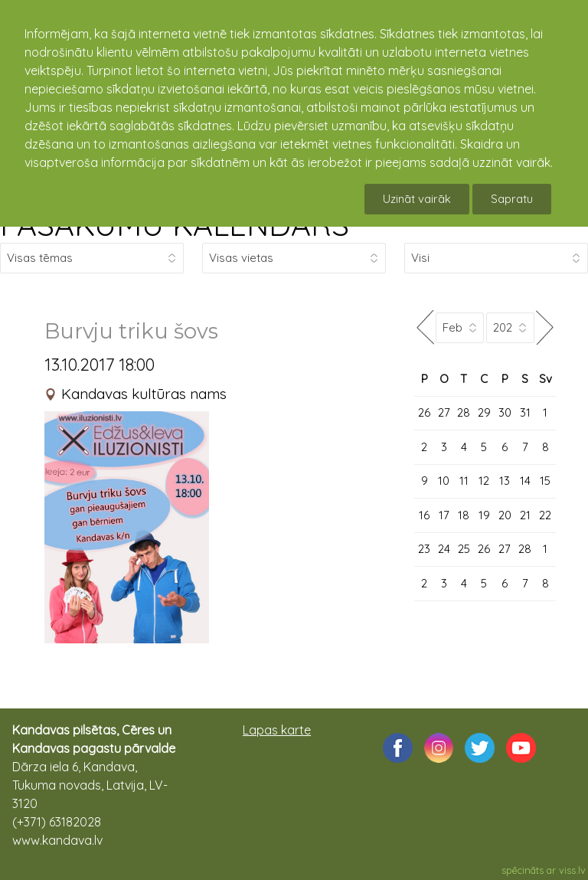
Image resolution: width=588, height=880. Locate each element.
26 (424, 412)
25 (464, 549)
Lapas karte (277, 730)
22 (545, 515)
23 (424, 549)
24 (444, 549)
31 (525, 412)
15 (545, 481)
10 (444, 481)
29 (484, 412)
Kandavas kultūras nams (144, 394)
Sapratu (512, 199)
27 (444, 412)
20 (505, 515)
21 (525, 515)
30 (505, 412)
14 (525, 481)
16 (424, 515)
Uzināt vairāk (417, 199)
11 (464, 481)
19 (484, 515)
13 (505, 481)
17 (444, 515)
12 (484, 481)
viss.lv (572, 870)
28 (464, 412)
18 (464, 515)
